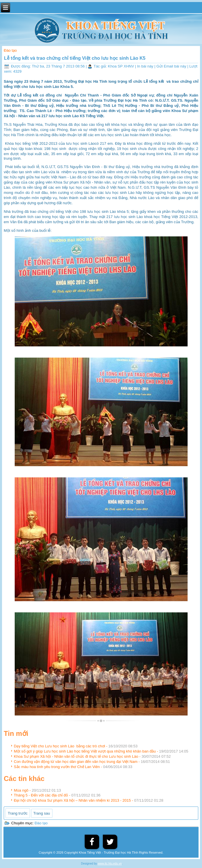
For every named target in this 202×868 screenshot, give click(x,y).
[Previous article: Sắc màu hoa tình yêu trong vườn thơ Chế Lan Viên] (18, 813)
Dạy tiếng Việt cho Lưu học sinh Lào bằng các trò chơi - (76, 746)
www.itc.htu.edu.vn (110, 864)
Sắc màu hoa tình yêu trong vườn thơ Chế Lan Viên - (73, 767)
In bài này (146, 66)
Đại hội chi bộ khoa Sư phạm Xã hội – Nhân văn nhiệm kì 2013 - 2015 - (89, 800)
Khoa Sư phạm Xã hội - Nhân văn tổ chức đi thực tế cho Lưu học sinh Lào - (92, 756)
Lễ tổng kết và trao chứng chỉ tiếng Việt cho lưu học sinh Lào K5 (75, 58)
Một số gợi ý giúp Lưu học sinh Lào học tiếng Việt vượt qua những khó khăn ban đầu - (101, 751)
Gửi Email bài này (172, 66)
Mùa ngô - (37, 790)
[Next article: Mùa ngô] (42, 813)
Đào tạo (10, 50)
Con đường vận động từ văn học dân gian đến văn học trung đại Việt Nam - (92, 762)
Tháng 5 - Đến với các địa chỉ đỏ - (57, 795)
